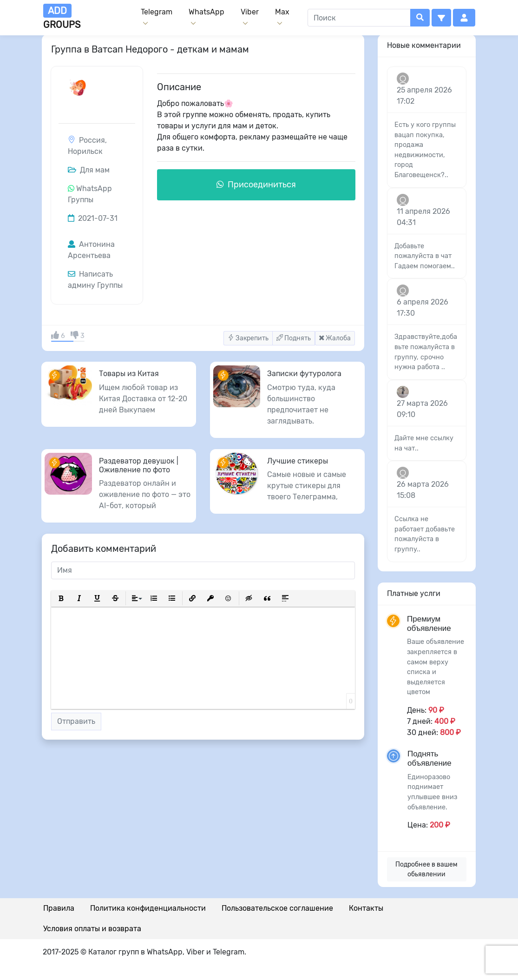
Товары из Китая (129, 374)
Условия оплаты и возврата (92, 929)
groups (62, 17)
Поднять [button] (294, 338)
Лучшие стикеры (298, 461)
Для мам (89, 170)
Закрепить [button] (248, 338)
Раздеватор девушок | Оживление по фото (139, 465)
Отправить (76, 721)
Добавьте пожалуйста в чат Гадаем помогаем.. (425, 256)
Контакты (366, 908)
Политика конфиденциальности (148, 908)
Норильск (85, 151)
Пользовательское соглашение (277, 908)
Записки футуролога (304, 374)
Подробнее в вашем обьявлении (426, 869)
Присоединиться (256, 185)
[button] (441, 18)
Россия (92, 140)
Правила (59, 908)
